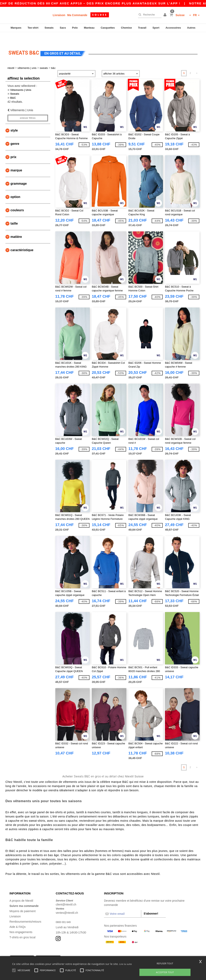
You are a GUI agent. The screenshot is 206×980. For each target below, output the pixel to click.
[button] (166, 15)
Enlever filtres (28, 108)
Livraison (59, 15)
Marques (16, 28)
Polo (75, 28)
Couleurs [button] (17, 200)
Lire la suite (126, 964)
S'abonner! (151, 903)
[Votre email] (123, 903)
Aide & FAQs (18, 917)
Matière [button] (16, 227)
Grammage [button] (19, 174)
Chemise (126, 28)
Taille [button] (14, 213)
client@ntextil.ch (66, 894)
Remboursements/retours (25, 911)
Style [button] (14, 120)
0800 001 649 (64, 912)
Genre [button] (15, 134)
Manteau (89, 28)
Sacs (63, 28)
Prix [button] (13, 147)
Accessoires (173, 28)
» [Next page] (197, 63)
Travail (142, 28)
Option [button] (15, 187)
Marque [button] (16, 160)
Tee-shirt (33, 28)
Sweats (49, 28)
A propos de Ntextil (21, 890)
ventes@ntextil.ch (67, 902)
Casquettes (108, 28)
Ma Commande (77, 15)
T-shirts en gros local (22, 927)
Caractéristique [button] (22, 240)
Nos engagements (21, 922)
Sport (156, 28)
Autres (191, 28)
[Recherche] (149, 15)
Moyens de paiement (23, 901)
